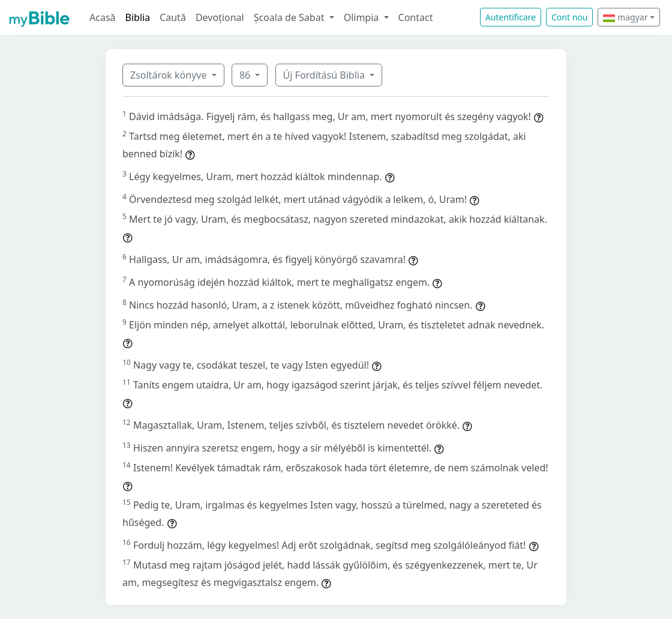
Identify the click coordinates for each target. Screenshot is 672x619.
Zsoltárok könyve (170, 75)
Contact (416, 17)
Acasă (103, 17)
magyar (625, 17)
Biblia (138, 17)
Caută (173, 17)
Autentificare (511, 17)
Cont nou (569, 17)
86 (246, 75)
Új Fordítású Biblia (325, 75)
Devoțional (220, 17)
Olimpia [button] (363, 17)
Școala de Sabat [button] (290, 17)
